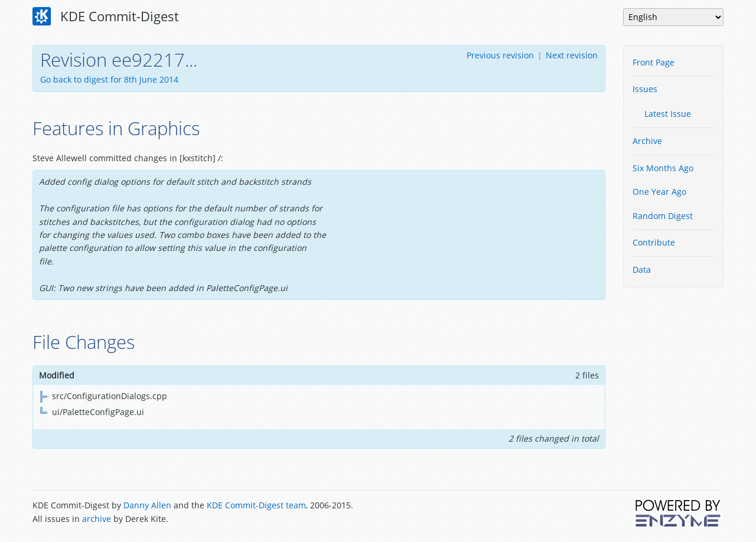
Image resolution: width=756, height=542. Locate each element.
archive (97, 519)
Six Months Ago (663, 168)
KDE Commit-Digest (106, 17)
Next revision (572, 55)
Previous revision (500, 55)
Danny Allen (147, 505)
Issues (645, 89)
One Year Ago (659, 192)
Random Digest (663, 216)
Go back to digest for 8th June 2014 (109, 79)
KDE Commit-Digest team (256, 505)
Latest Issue (668, 114)
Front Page (654, 62)
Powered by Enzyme (679, 513)
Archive (647, 141)
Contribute (654, 242)
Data (642, 270)
